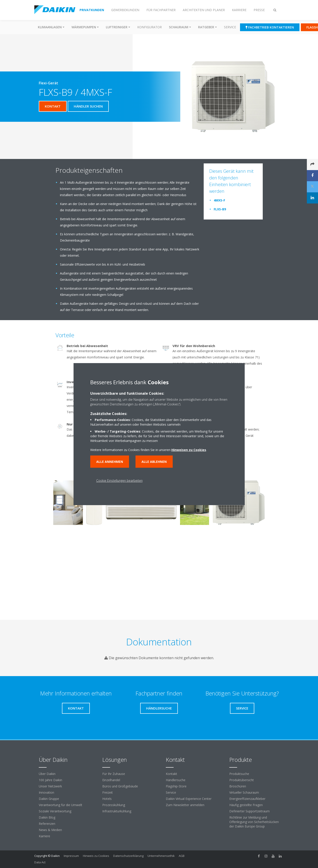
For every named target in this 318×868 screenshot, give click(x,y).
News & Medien (50, 830)
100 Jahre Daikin (50, 780)
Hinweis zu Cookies (96, 856)
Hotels (107, 799)
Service (230, 27)
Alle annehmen (110, 462)
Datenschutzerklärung (128, 856)
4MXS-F (219, 200)
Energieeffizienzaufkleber (247, 799)
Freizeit (108, 792)
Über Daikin (47, 774)
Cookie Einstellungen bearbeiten (119, 481)
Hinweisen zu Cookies (189, 450)
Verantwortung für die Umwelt (61, 805)
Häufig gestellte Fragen (246, 805)
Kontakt (171, 774)
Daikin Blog (47, 817)
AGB (182, 856)
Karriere (44, 836)
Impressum (71, 856)
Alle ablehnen (154, 462)
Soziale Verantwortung (55, 811)
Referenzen (47, 824)
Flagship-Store (176, 786)
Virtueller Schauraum (244, 792)
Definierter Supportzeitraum (249, 811)
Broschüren (238, 786)
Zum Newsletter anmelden (185, 805)
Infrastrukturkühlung (117, 811)
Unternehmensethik (161, 856)
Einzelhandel (111, 780)
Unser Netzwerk (50, 786)
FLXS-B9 (220, 209)
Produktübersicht (242, 780)
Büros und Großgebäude (120, 786)
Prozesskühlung (114, 805)
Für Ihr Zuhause (114, 774)
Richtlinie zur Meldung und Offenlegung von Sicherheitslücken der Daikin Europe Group (254, 822)
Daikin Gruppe (49, 799)
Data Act (40, 862)
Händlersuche (176, 780)
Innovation (46, 792)
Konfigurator (150, 27)
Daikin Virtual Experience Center (189, 799)
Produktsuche (239, 774)
